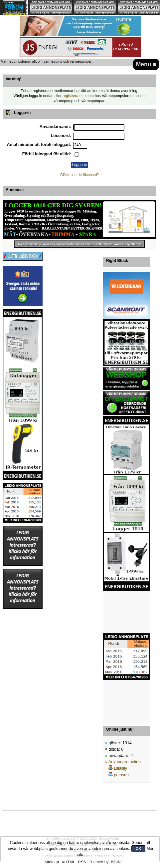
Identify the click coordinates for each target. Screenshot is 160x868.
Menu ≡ (146, 64)
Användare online (125, 762)
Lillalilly (120, 768)
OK (139, 849)
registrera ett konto (78, 96)
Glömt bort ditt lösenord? (80, 175)
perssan (121, 775)
